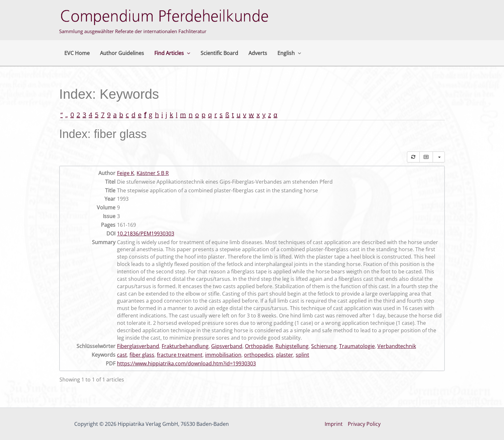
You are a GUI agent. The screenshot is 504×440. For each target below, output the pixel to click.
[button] (187, 53)
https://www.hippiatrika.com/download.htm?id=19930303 (186, 363)
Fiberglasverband (138, 346)
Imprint (334, 424)
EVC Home (77, 53)
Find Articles (172, 53)
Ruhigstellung (292, 346)
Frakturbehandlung (185, 346)
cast (122, 355)
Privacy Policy (364, 424)
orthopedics (259, 355)
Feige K (126, 173)
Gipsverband (227, 346)
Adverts (258, 53)
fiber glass (142, 355)
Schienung (324, 346)
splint (302, 355)
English (289, 53)
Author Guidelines (122, 53)
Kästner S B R (153, 173)
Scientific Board (219, 53)
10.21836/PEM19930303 (146, 234)
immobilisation (223, 355)
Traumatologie (357, 346)
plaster (285, 355)
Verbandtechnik (397, 346)
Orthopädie (259, 346)
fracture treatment (180, 355)
